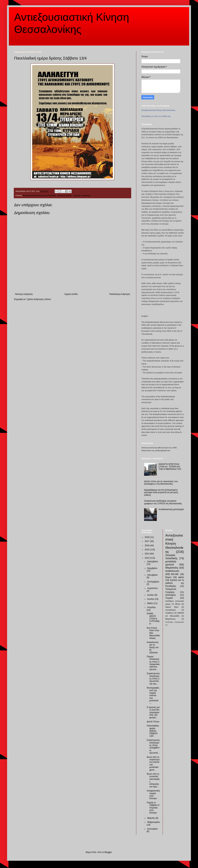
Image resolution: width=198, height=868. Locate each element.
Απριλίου (152, 607)
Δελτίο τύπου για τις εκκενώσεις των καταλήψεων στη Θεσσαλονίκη (161, 483)
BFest (178, 604)
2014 (147, 554)
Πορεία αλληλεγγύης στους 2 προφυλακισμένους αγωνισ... (153, 663)
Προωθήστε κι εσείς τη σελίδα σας (156, 116)
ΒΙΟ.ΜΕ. (175, 574)
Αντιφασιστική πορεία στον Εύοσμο (153, 795)
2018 (147, 537)
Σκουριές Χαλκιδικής (82, 195)
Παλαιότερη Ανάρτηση (120, 294)
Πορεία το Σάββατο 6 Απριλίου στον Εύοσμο (153, 808)
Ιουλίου (151, 595)
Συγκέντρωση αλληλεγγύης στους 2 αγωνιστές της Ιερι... (153, 679)
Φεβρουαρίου (154, 822)
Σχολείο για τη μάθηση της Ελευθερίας (175, 583)
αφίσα (181, 577)
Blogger (108, 852)
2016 (147, 546)
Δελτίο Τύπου (153, 722)
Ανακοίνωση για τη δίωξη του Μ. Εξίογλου (153, 647)
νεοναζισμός (171, 610)
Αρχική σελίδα (71, 294)
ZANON (180, 613)
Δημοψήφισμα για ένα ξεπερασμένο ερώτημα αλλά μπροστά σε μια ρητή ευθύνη (161, 492)
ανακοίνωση (172, 571)
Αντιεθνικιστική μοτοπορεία (171, 509)
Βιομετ (168, 577)
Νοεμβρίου (152, 568)
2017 (147, 541)
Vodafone (170, 613)
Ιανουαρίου (152, 829)
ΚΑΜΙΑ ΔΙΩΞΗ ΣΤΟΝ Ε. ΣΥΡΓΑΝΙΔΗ (153, 619)
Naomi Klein (172, 607)
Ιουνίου (151, 599)
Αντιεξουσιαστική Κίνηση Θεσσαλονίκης (39, 195)
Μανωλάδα (175, 616)
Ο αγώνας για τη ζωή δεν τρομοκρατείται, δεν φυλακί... (153, 712)
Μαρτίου (152, 818)
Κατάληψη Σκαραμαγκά (175, 622)
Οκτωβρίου (152, 575)
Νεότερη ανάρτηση (24, 294)
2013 (147, 558)
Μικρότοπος (171, 619)
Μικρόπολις (172, 568)
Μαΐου (150, 603)
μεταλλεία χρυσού (65, 195)
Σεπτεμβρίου (153, 582)
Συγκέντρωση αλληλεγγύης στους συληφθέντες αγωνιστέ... (153, 746)
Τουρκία (169, 598)
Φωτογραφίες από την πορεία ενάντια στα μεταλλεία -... (153, 695)
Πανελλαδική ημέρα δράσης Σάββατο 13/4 (153, 731)
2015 (147, 550)
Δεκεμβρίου (153, 561)
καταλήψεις (171, 595)
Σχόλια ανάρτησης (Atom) (39, 299)
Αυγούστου (152, 588)
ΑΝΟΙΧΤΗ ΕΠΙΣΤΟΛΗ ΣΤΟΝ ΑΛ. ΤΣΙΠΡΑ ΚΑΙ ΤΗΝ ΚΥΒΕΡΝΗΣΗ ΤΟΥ (170, 467)
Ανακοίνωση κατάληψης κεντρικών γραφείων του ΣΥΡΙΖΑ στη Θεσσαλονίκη (163, 502)
